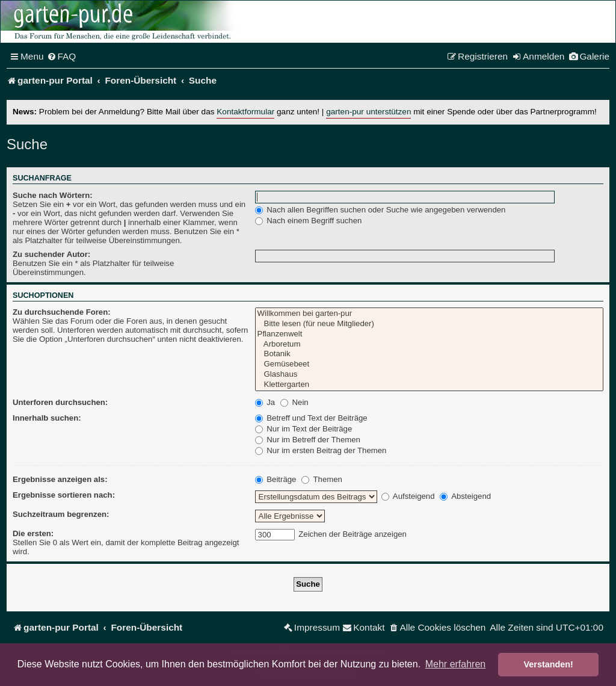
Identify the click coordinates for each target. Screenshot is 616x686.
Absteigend (465, 496)
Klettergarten (429, 385)
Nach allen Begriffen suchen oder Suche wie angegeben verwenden (380, 210)
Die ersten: (33, 533)
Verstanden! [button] (549, 664)
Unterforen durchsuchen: (60, 402)
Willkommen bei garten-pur (429, 314)
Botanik (429, 354)
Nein (294, 402)
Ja (265, 402)
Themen (322, 479)
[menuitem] (62, 57)
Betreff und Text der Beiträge (311, 418)
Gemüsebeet (429, 364)
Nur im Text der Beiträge (304, 429)
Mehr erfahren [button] (456, 664)
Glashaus (429, 375)
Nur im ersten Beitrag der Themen (321, 450)
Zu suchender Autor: (51, 254)
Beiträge (276, 479)
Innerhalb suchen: (47, 418)
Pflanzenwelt (429, 334)
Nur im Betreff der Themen (308, 440)
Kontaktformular (245, 112)
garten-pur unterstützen (368, 112)
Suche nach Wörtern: (53, 195)
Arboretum (429, 345)
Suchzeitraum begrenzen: (61, 514)
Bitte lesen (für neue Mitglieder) (429, 324)
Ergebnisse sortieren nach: (64, 495)
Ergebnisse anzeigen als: (60, 479)
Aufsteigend (408, 496)
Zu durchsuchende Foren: (62, 312)
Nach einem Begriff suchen (309, 221)
